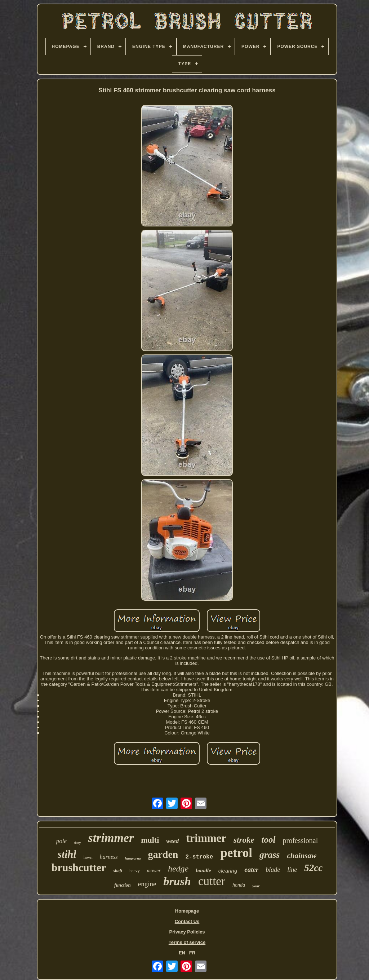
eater (251, 869)
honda (239, 885)
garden (163, 854)
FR (192, 953)
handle (203, 870)
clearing (228, 871)
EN (182, 953)
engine (147, 884)
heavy (135, 871)
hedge (178, 869)
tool (269, 840)
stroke (244, 840)
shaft (118, 871)
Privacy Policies (187, 932)
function (123, 885)
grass (270, 855)
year (256, 886)
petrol (236, 853)
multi (150, 840)
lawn (88, 857)
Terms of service (187, 942)
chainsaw (302, 856)
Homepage (187, 911)
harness (109, 857)
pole (61, 841)
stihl (67, 854)
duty (77, 843)
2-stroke (199, 857)
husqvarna (133, 858)
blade (273, 870)
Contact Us (187, 921)
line (292, 870)
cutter (212, 881)
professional (301, 840)
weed (172, 841)
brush (177, 881)
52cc (313, 868)
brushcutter (79, 867)
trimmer (206, 838)
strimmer (111, 838)
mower (154, 871)
